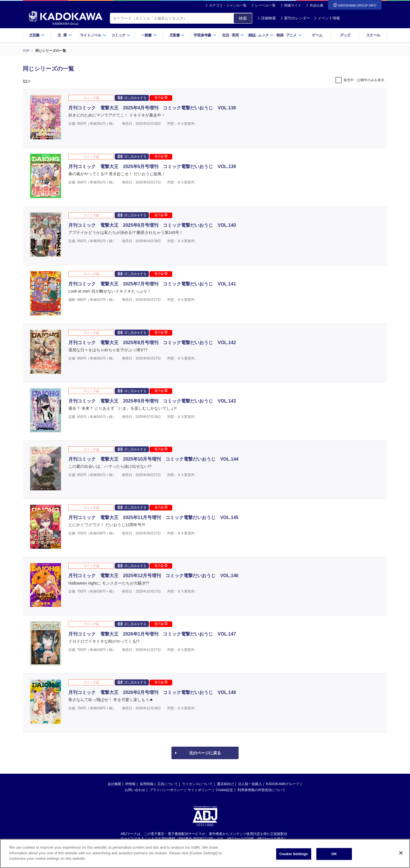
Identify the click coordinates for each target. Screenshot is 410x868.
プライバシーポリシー (167, 790)
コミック (121, 35)
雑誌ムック (261, 35)
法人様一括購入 (250, 784)
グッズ (345, 35)
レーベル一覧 (265, 5)
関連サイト (293, 5)
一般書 (149, 35)
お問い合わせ (135, 790)
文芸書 (37, 35)
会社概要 (114, 784)
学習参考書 (205, 35)
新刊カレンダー (295, 18)
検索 (243, 18)
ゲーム (317, 35)
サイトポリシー (200, 790)
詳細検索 (266, 18)
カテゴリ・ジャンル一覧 (228, 5)
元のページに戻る (205, 753)
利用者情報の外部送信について (261, 790)
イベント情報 (327, 18)
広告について (168, 784)
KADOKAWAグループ (283, 784)
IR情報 (130, 784)
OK (334, 854)
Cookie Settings (294, 854)
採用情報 (147, 784)
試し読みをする (132, 98)
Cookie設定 (225, 790)
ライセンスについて (197, 784)
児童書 (177, 35)
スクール (373, 35)
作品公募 (317, 5)
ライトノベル (93, 35)
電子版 (161, 98)
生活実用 (233, 35)
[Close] (401, 853)
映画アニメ (289, 35)
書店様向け (225, 784)
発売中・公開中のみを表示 (364, 80)
